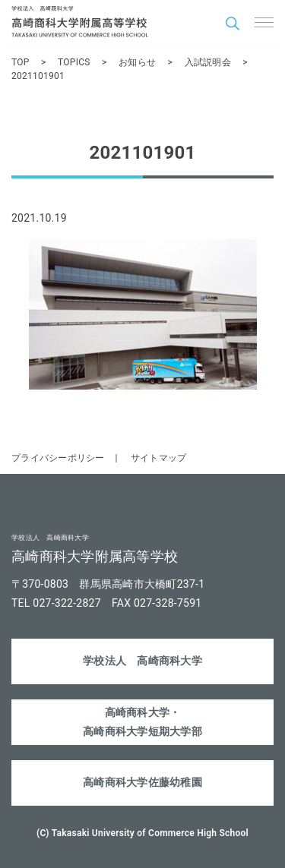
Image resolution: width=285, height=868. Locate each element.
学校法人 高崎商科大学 (142, 661)
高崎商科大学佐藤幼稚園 (142, 782)
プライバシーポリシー (58, 458)
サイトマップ (159, 458)
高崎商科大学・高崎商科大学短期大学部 (142, 722)
